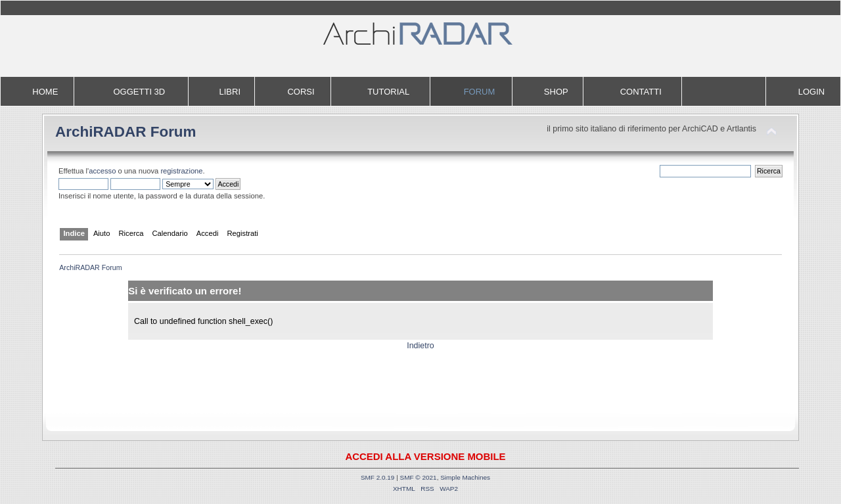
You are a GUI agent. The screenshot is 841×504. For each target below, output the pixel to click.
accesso (102, 171)
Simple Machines (465, 477)
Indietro (420, 346)
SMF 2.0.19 (378, 477)
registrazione (181, 171)
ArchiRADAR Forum (126, 132)
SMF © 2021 (419, 477)
